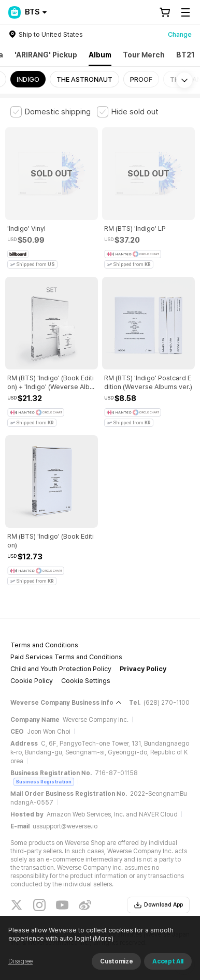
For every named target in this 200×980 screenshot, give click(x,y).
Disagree (20, 961)
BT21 (185, 55)
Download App (158, 905)
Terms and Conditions (44, 645)
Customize (116, 961)
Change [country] (180, 34)
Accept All (168, 961)
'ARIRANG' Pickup (46, 55)
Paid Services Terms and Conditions (66, 657)
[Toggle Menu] (185, 12)
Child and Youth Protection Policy (61, 669)
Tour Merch (144, 55)
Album (100, 55)
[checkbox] (51, 112)
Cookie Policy (32, 681)
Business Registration (44, 782)
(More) (102, 938)
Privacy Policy (143, 669)
